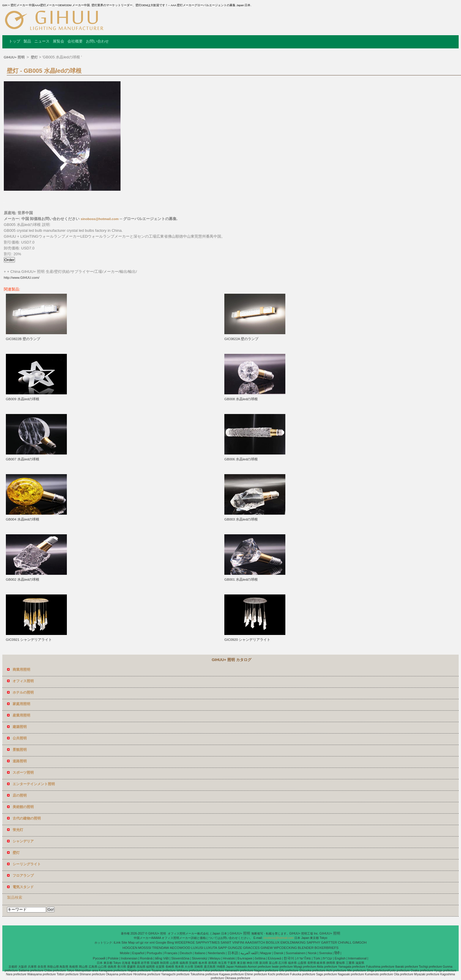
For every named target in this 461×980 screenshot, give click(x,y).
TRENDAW (161, 948)
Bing (171, 942)
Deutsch (186, 953)
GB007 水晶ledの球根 (23, 459)
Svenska (326, 953)
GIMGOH (360, 942)
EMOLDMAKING (293, 942)
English (340, 958)
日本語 (233, 953)
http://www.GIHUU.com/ (22, 278)
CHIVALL (345, 942)
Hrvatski (229, 958)
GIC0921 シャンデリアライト (29, 640)
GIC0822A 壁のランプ (241, 339)
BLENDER (306, 948)
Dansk (279, 953)
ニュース (42, 41)
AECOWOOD (180, 948)
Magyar (266, 953)
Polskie (113, 958)
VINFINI (238, 942)
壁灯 (34, 57)
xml (152, 942)
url (137, 942)
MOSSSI (145, 948)
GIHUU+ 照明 (15, 57)
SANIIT (226, 942)
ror (147, 942)
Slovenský (199, 958)
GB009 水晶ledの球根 (23, 399)
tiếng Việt (162, 958)
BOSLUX (273, 942)
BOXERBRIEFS (326, 948)
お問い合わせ (97, 41)
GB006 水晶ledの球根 (241, 459)
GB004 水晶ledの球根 (23, 519)
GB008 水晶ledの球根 (241, 399)
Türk (317, 958)
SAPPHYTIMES (208, 942)
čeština (260, 958)
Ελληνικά (274, 958)
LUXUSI (197, 948)
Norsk (312, 953)
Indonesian (129, 958)
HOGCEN (130, 948)
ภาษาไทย (304, 958)
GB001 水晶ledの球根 (241, 579)
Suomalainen (295, 953)
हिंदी (337, 953)
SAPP (222, 948)
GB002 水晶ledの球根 (23, 579)
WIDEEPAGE (185, 942)
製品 (27, 41)
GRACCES (251, 948)
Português (154, 953)
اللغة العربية (249, 953)
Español (138, 953)
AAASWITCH (255, 942)
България (245, 958)
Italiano (200, 953)
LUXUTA (211, 948)
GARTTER (329, 942)
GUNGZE (235, 948)
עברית (327, 958)
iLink (117, 942)
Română (146, 958)
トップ (15, 41)
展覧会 (59, 41)
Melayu (215, 958)
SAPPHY (313, 942)
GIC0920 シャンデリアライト (247, 640)
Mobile (125, 953)
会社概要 (75, 41)
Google (161, 942)
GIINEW (267, 948)
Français (171, 953)
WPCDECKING (285, 948)
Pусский (99, 958)
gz (142, 942)
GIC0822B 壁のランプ (23, 339)
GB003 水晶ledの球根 (241, 519)
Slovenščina (180, 958)
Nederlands (217, 953)
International (357, 958)
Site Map (128, 942)
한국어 (289, 958)
